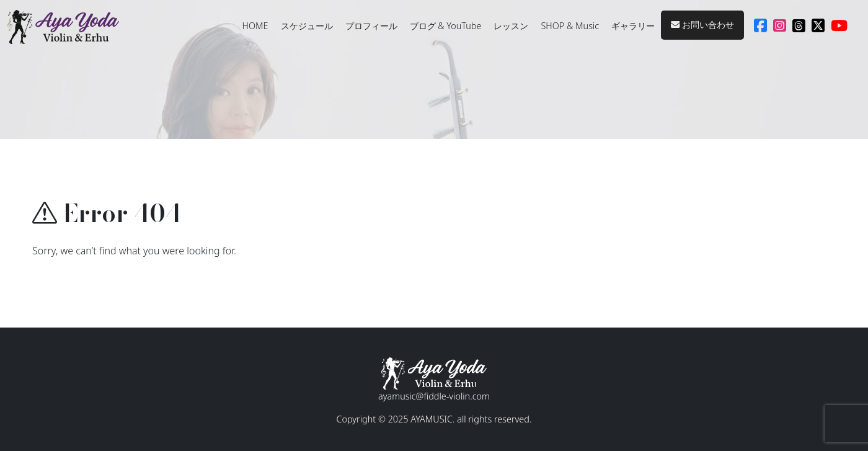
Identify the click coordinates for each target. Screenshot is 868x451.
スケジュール (307, 26)
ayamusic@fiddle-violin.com (434, 396)
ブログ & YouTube (446, 26)
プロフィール (371, 26)
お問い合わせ (702, 25)
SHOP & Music (570, 26)
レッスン (511, 26)
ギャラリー (633, 26)
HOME (255, 26)
